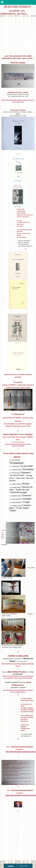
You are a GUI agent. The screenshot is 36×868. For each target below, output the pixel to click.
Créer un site (23, 866)
